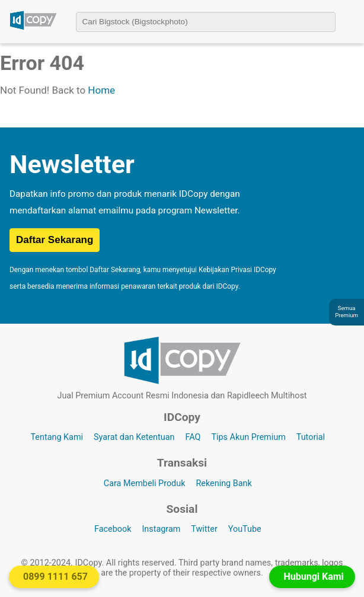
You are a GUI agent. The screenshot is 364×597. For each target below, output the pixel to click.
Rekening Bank (223, 483)
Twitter (204, 529)
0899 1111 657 (55, 577)
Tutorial (311, 437)
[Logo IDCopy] (33, 28)
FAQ (193, 437)
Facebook (113, 529)
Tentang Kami (57, 437)
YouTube (245, 529)
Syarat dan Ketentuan (134, 437)
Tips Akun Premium (248, 437)
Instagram (161, 529)
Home (101, 90)
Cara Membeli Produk (145, 483)
